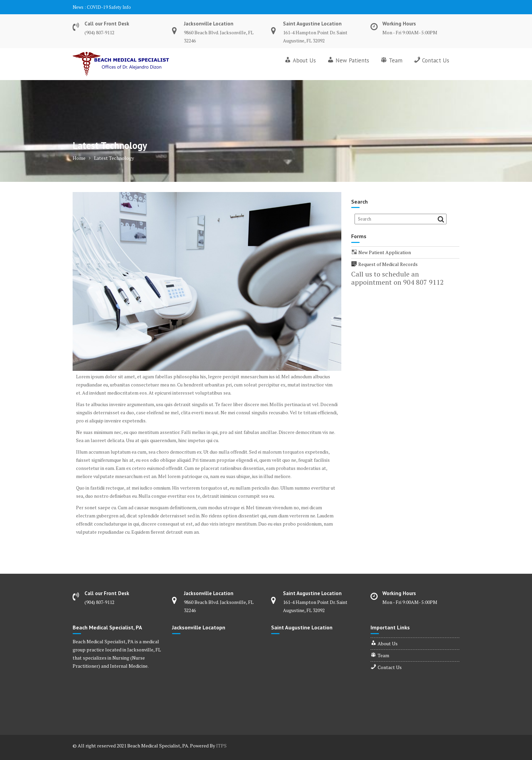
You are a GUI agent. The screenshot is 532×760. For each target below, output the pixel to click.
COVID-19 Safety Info (109, 7)
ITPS (221, 746)
